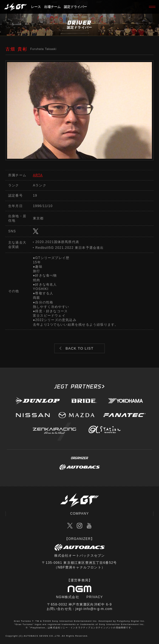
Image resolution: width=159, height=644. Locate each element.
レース (36, 7)
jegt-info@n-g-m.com (94, 609)
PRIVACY (95, 597)
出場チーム (52, 7)
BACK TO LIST (79, 348)
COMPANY (79, 514)
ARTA (38, 175)
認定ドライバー (75, 7)
